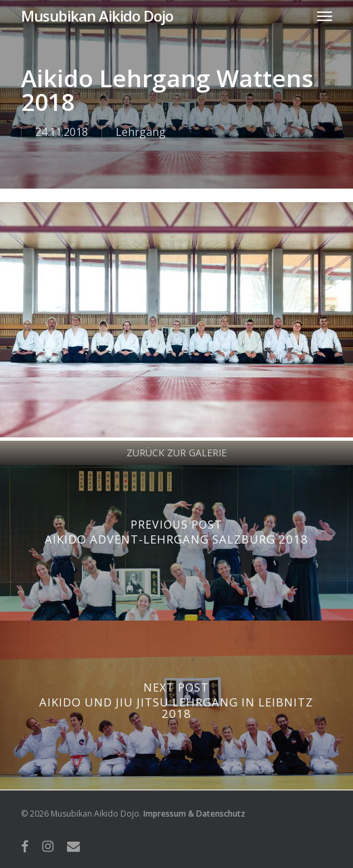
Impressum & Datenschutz (194, 814)
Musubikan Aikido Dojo (97, 16)
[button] (325, 16)
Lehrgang (141, 132)
